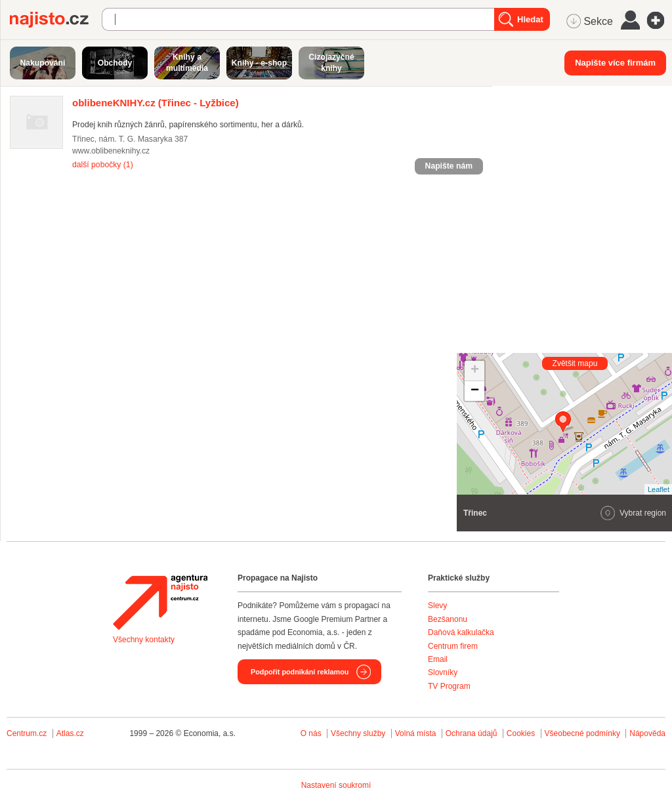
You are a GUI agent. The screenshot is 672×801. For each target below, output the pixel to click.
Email (438, 659)
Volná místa (416, 733)
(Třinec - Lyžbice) (156, 103)
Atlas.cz (70, 733)
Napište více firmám (615, 63)
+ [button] (475, 371)
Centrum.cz (27, 733)
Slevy (437, 606)
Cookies (521, 733)
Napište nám (449, 166)
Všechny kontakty (144, 640)
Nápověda (647, 733)
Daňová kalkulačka (461, 632)
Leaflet (659, 489)
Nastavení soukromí (336, 785)
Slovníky (443, 672)
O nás (311, 733)
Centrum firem (453, 646)
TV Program (449, 686)
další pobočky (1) (103, 165)
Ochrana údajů (472, 733)
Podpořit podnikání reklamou (300, 672)
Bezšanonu (448, 619)
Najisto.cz (56, 20)
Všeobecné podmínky (582, 733)
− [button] (475, 391)
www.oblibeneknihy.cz (111, 151)
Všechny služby (359, 733)
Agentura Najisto (160, 602)
